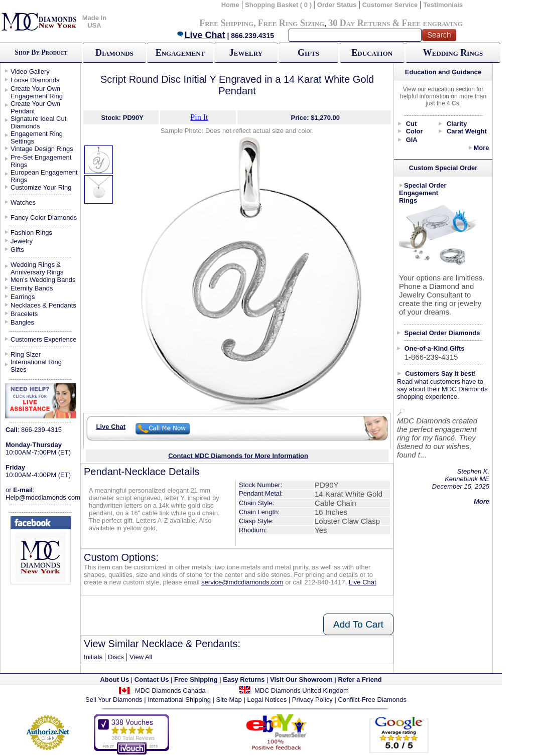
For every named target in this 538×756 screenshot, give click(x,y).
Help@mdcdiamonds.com (43, 497)
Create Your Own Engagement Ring (37, 92)
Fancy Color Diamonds (44, 217)
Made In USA (94, 22)
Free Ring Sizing (291, 23)
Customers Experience (44, 339)
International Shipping (179, 700)
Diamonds (114, 53)
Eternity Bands (32, 288)
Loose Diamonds (35, 80)
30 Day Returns (359, 23)
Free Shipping (226, 23)
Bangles (22, 322)
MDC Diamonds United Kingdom (302, 691)
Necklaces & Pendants (43, 305)
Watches (23, 202)
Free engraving (432, 23)
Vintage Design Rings (42, 149)
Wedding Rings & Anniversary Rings (37, 268)
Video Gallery (30, 71)
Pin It (199, 117)
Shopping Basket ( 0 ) (279, 5)
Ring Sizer (26, 354)
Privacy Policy (312, 700)
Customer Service (390, 5)
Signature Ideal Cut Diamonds (38, 122)
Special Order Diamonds (442, 333)
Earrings (23, 297)
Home (230, 5)
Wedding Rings (453, 53)
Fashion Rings (31, 233)
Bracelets (24, 314)
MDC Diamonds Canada (170, 691)
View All (141, 657)
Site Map (229, 700)
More (481, 148)
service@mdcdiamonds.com (242, 582)
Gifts (308, 53)
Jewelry (246, 53)
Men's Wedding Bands (43, 280)
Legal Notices (267, 700)
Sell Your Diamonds (114, 700)
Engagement (180, 53)
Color (415, 131)
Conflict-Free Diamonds (372, 700)
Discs (116, 657)
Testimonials (443, 5)
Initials (93, 657)
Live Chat (201, 35)
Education (372, 53)
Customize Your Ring (41, 187)
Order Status (337, 5)
